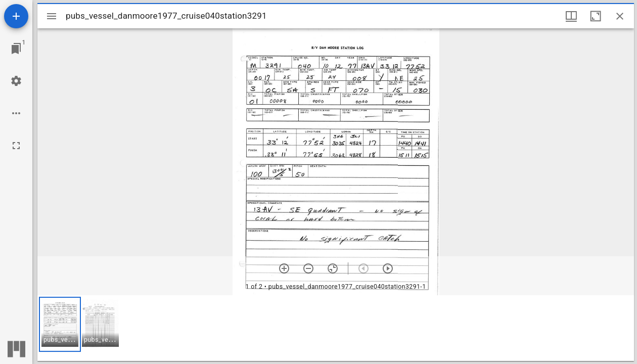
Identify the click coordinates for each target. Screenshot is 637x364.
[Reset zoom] (333, 268)
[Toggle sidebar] (52, 16)
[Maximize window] (596, 16)
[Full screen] (16, 146)
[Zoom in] (284, 268)
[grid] (336, 328)
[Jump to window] (16, 49)
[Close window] (620, 16)
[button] (60, 324)
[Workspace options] (16, 113)
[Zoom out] (308, 268)
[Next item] (388, 268)
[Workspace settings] (16, 81)
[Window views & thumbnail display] (571, 16)
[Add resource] (16, 16)
